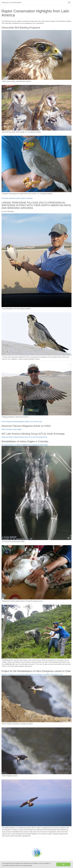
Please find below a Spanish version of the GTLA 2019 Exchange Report (24, 437)
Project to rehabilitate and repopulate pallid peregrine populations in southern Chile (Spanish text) (32, 674)
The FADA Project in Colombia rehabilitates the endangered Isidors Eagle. (25, 445)
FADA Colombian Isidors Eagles (12, 429)
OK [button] (63, 864)
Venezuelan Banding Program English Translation (17, 198)
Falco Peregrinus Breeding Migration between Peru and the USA (22, 422)
